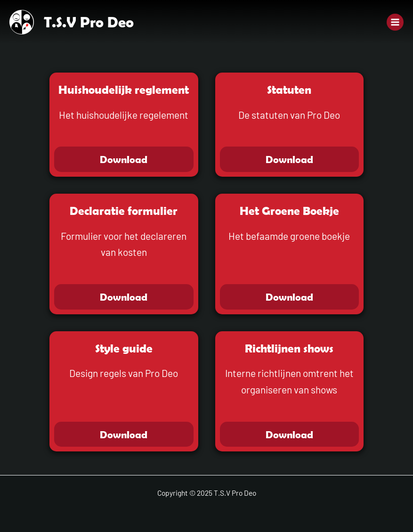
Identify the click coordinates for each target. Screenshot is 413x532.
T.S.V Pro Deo (89, 22)
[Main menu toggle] (395, 22)
